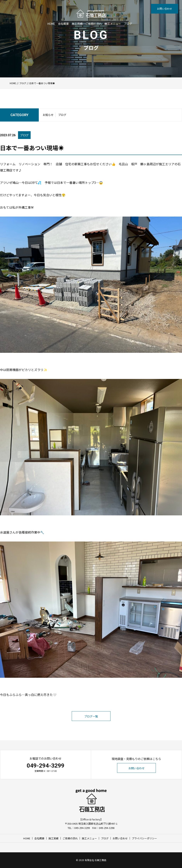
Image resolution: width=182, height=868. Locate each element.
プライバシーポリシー (144, 838)
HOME (51, 24)
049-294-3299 (46, 766)
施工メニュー (113, 24)
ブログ (128, 24)
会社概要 (63, 24)
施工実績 (77, 24)
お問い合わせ (165, 9)
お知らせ (48, 115)
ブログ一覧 (91, 716)
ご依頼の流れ (94, 24)
